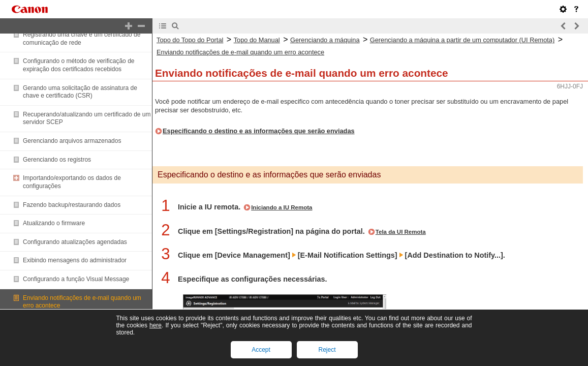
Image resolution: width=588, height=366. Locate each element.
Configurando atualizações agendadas (75, 242)
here (156, 325)
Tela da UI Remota (401, 232)
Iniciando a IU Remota (282, 207)
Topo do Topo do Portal (190, 40)
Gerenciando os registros (57, 160)
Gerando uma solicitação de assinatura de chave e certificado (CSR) (80, 92)
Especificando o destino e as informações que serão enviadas (259, 131)
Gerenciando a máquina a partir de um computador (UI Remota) (462, 40)
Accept (261, 350)
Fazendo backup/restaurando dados (72, 205)
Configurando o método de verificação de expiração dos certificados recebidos (79, 65)
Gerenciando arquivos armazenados (72, 141)
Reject (327, 350)
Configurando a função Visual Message (76, 279)
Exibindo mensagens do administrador (75, 260)
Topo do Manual (257, 40)
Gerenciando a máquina (325, 40)
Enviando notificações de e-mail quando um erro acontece (240, 52)
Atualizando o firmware (54, 223)
